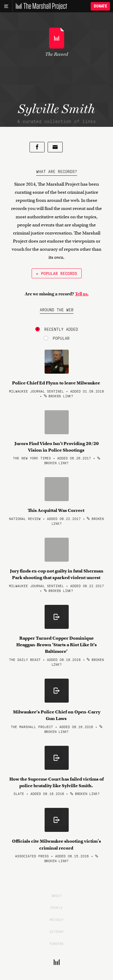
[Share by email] (55, 147)
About (57, 895)
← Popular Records (57, 273)
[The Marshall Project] (40, 6)
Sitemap (57, 931)
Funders (57, 943)
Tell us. (82, 294)
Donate (100, 6)
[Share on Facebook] (37, 147)
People (56, 907)
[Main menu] (6, 6)
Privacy (57, 919)
